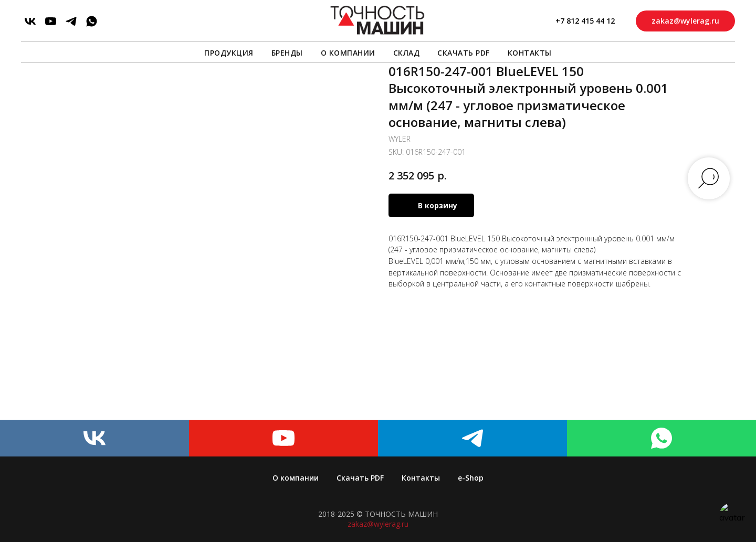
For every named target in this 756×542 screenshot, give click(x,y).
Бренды (287, 53)
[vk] (30, 21)
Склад (407, 53)
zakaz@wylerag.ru (378, 524)
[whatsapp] (92, 21)
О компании (348, 53)
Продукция (229, 53)
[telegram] (71, 21)
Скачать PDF (464, 53)
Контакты (530, 53)
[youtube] (51, 21)
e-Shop (471, 478)
